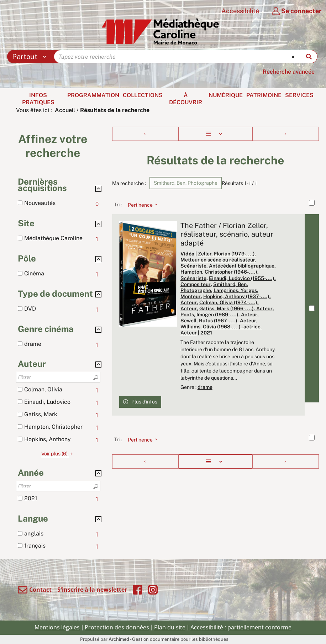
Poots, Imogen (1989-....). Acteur (219, 315)
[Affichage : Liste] (215, 134)
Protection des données (117, 627)
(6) (58, 454)
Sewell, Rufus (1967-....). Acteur (218, 321)
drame (205, 387)
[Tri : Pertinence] (141, 205)
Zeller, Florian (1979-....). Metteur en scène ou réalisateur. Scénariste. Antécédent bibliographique (227, 260)
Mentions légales (57, 627)
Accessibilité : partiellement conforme (241, 627)
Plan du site (170, 627)
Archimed (119, 639)
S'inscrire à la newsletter (92, 590)
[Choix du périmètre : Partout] (31, 57)
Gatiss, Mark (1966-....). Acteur (236, 308)
